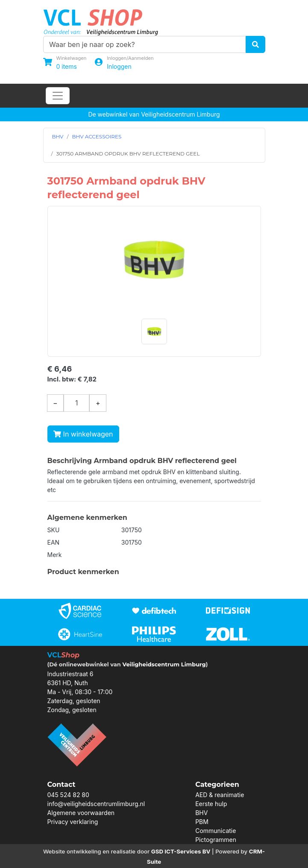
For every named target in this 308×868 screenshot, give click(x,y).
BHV (58, 136)
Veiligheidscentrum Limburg (164, 664)
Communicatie (216, 831)
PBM (202, 822)
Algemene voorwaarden (81, 813)
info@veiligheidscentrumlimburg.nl (96, 804)
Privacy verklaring (73, 822)
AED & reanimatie (220, 795)
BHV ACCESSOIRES (97, 136)
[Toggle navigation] (58, 96)
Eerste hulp (211, 804)
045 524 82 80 (68, 795)
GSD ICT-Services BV (181, 851)
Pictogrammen (216, 840)
